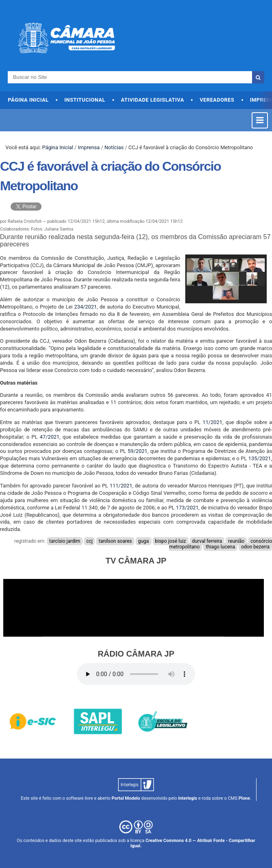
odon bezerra (255, 547)
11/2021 (212, 422)
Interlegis (188, 798)
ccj (89, 541)
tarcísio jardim (65, 541)
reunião (236, 541)
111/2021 (121, 486)
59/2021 (138, 451)
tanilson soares (115, 541)
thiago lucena (220, 547)
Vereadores (217, 100)
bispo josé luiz (171, 541)
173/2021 (187, 508)
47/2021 (50, 437)
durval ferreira (207, 541)
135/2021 (260, 458)
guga (144, 541)
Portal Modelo (126, 798)
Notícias (114, 147)
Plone (244, 798)
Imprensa (89, 147)
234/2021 (86, 307)
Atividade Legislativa (152, 100)
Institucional (85, 100)
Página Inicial (28, 100)
